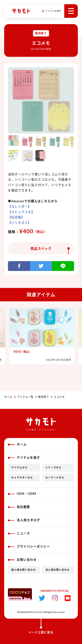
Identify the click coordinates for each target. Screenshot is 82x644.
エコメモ (59, 397)
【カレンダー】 (20, 207)
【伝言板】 (16, 217)
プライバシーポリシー (29, 546)
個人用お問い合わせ (23, 570)
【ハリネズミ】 (20, 223)
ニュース (19, 533)
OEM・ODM (22, 494)
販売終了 (44, 397)
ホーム (8, 397)
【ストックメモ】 (21, 212)
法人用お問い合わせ (58, 570)
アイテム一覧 (25, 397)
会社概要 (19, 507)
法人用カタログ (24, 520)
